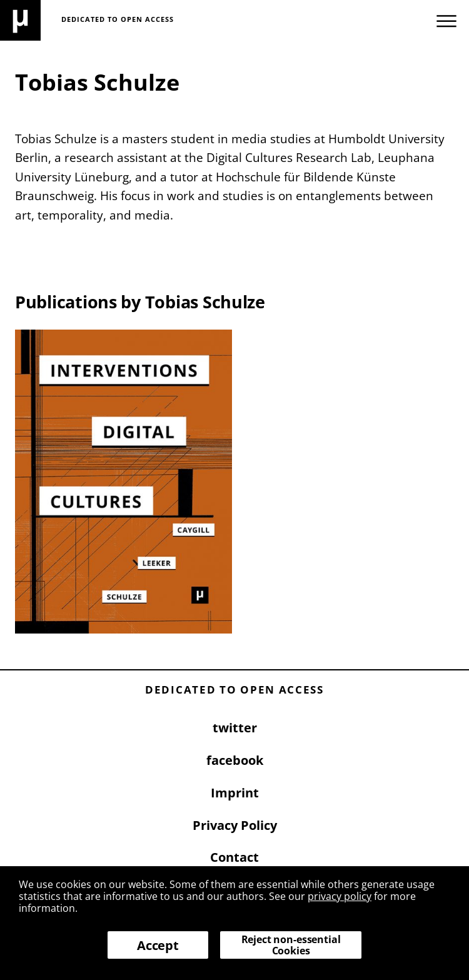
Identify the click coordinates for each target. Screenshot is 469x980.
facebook (235, 760)
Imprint (235, 793)
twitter (235, 728)
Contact (234, 857)
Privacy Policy (235, 825)
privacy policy (340, 896)
